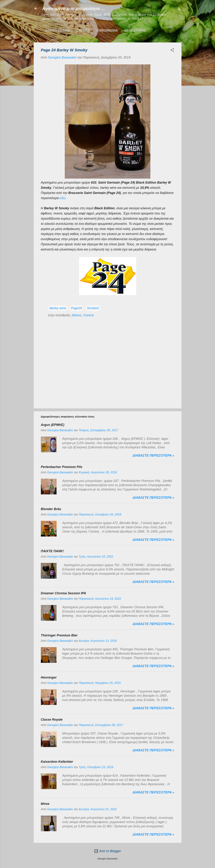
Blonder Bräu (51, 509)
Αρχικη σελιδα (57, 31)
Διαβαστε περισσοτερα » (154, 455)
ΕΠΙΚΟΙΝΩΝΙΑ (107, 31)
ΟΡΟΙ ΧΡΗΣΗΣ (135, 31)
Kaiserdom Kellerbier (57, 762)
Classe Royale (52, 720)
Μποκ (45, 804)
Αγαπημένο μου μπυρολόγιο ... (74, 8)
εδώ (62, 198)
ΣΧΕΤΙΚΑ (83, 31)
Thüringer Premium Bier (59, 635)
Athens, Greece (83, 315)
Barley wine (58, 308)
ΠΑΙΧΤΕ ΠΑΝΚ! (52, 551)
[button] (172, 50)
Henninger (49, 677)
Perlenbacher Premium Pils (62, 467)
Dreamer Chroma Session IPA (64, 593)
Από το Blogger (107, 851)
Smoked (93, 308)
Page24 (77, 308)
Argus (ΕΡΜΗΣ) (53, 425)
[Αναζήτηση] (179, 10)
